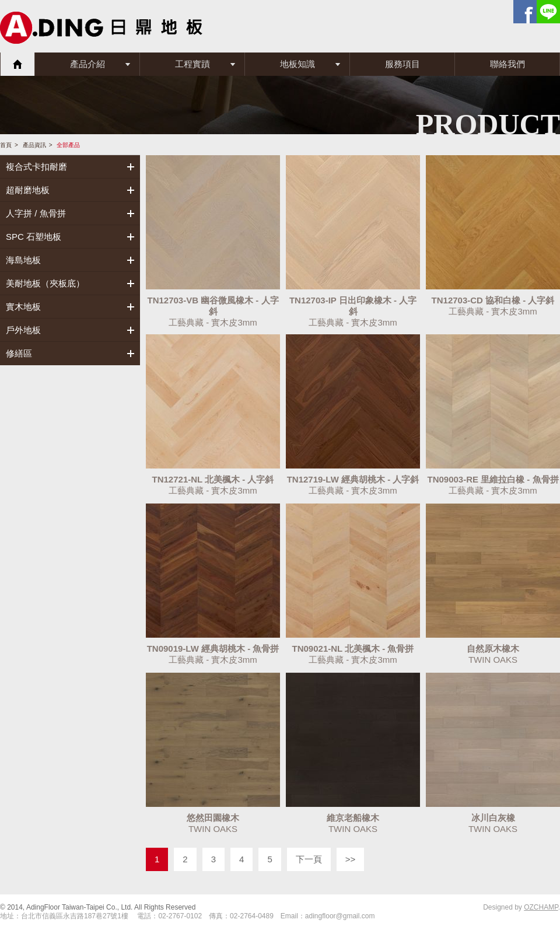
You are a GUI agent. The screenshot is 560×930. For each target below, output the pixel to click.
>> (351, 859)
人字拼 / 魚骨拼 (36, 213)
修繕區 (19, 353)
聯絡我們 (508, 64)
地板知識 (297, 64)
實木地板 (23, 307)
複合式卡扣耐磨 (36, 167)
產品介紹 (87, 64)
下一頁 (309, 859)
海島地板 (23, 260)
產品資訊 (34, 145)
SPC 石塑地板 (34, 237)
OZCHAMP (541, 907)
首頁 (17, 64)
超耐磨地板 (28, 190)
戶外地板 (23, 330)
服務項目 (402, 64)
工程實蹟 (192, 64)
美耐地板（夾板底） (45, 283)
